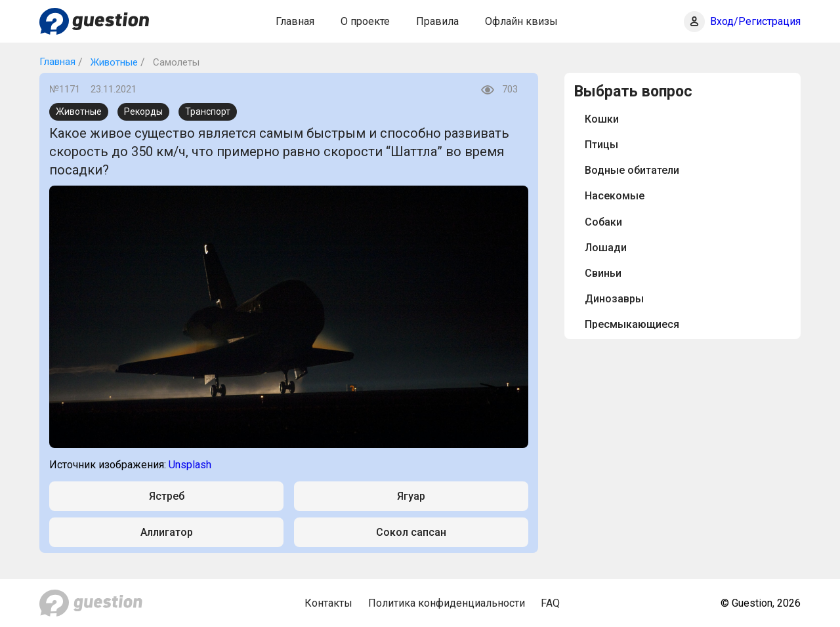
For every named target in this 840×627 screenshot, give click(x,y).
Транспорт (208, 111)
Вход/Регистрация (755, 21)
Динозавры (614, 299)
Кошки (602, 119)
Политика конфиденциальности (447, 603)
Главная (295, 21)
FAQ (550, 603)
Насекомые (615, 196)
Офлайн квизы (521, 21)
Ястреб (167, 496)
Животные (113, 62)
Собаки (603, 222)
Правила (437, 21)
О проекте (365, 21)
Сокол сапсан (411, 532)
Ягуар (411, 496)
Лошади (606, 248)
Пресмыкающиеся (632, 324)
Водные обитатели (632, 170)
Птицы (601, 145)
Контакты (328, 603)
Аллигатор (167, 532)
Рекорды (143, 111)
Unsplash (190, 465)
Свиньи (603, 273)
